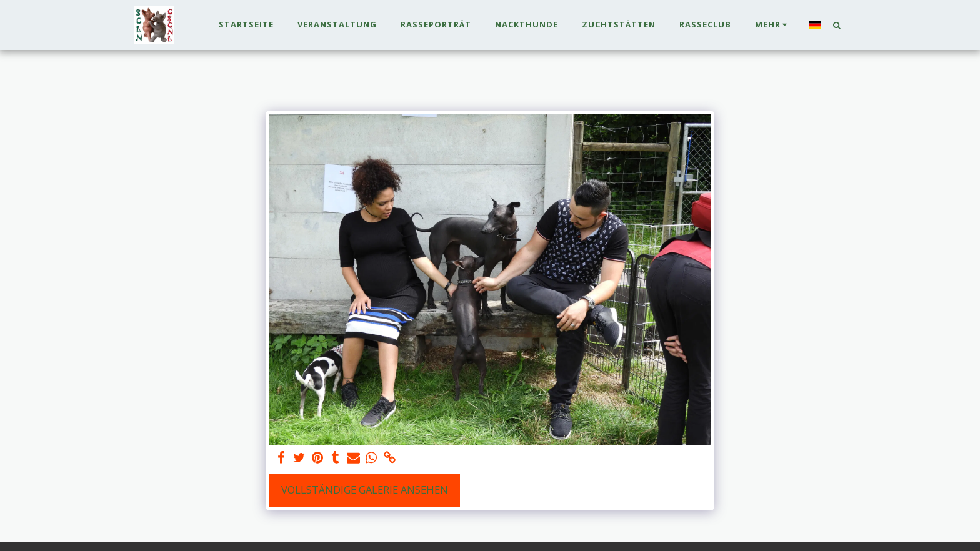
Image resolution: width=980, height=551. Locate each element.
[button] (837, 25)
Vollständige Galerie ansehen (365, 489)
